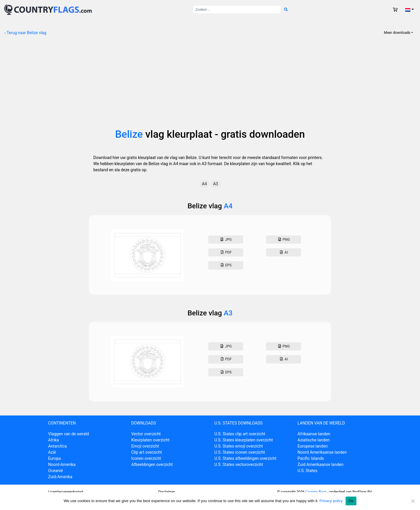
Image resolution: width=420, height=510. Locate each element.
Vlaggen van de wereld (69, 434)
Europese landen (313, 446)
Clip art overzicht (147, 452)
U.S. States (307, 471)
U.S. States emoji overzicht (239, 446)
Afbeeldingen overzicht (152, 464)
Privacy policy (331, 501)
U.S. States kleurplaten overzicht (244, 440)
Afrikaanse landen (314, 434)
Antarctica (57, 446)
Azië (52, 452)
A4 (204, 184)
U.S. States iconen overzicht (240, 452)
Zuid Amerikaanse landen (321, 464)
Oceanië (56, 471)
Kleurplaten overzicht (150, 440)
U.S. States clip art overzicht (240, 434)
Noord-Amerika (62, 464)
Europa (55, 458)
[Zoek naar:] (237, 10)
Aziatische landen (314, 440)
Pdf (226, 252)
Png (283, 240)
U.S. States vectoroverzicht (239, 464)
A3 (216, 184)
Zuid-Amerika (60, 477)
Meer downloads (397, 33)
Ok (351, 501)
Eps (226, 265)
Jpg (226, 240)
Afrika (54, 440)
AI (283, 252)
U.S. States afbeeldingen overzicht (245, 458)
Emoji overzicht (145, 446)
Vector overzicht (146, 434)
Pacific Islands (311, 458)
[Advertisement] (210, 85)
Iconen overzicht (146, 458)
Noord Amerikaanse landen (322, 452)
